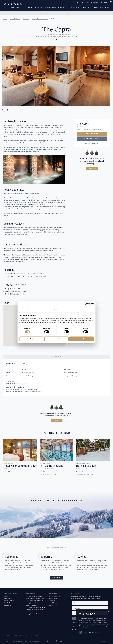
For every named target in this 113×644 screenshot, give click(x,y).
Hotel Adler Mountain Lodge (20, 466)
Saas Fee (46, 34)
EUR (12, 383)
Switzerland (53, 34)
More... (108, 8)
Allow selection (56, 339)
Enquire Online (8, 598)
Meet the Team (8, 603)
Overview (14, 13)
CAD (24, 383)
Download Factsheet (92, 139)
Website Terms (53, 598)
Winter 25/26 (56, 357)
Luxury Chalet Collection (33, 614)
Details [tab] (56, 310)
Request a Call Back (9, 601)
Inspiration (98, 8)
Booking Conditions (54, 596)
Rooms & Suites (42, 13)
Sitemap (51, 605)
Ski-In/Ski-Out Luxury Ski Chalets (36, 598)
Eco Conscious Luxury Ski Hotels (36, 607)
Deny (32, 339)
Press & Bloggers (53, 603)
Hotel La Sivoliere (86, 466)
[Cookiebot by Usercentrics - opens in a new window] (86, 304)
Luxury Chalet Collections (56, 8)
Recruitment (7, 605)
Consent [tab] (31, 310)
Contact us (94, 2)
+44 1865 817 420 (83, 2)
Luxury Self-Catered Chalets (34, 601)
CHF (20, 383)
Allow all (81, 339)
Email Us (6, 596)
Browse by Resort (36, 8)
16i (104, 641)
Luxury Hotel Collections (81, 8)
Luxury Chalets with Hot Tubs (34, 596)
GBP (8, 383)
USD (16, 383)
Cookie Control (53, 601)
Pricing (99, 13)
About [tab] (82, 310)
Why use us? (56, 578)
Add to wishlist (92, 143)
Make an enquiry (92, 134)
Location (71, 13)
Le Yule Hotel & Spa (51, 466)
